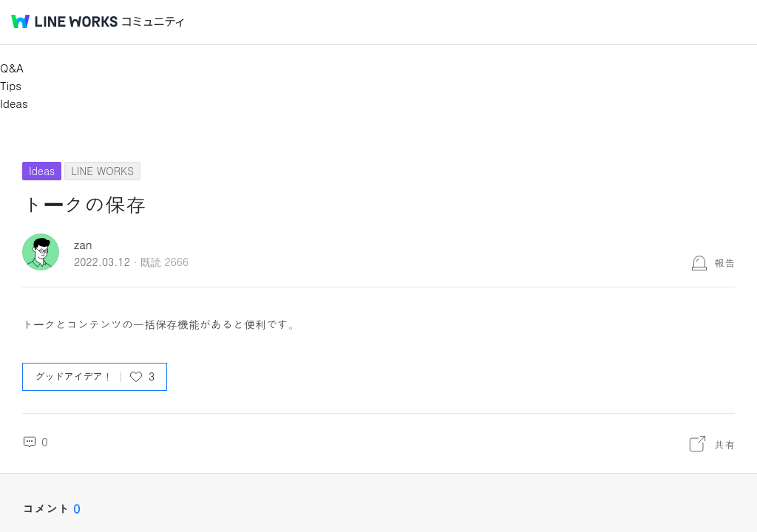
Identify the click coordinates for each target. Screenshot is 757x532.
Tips (11, 85)
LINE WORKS (102, 171)
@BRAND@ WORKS (64, 21)
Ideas (14, 103)
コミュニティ (153, 22)
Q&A (12, 68)
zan (83, 244)
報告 (724, 262)
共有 (724, 444)
